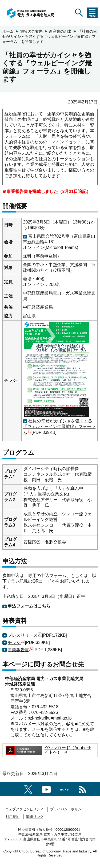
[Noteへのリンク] (64, 789)
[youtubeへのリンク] (46, 789)
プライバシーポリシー (67, 809)
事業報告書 (21, 650)
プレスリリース (25, 635)
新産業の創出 (60, 31)
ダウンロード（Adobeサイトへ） (68, 750)
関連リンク (35, 817)
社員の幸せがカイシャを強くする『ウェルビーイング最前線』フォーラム (59, 427)
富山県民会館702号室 (49, 236)
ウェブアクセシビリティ (24, 809)
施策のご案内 (31, 31)
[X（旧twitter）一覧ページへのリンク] (28, 789)
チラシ (16, 642)
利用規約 (13, 817)
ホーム (8, 31)
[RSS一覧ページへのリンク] (82, 789)
